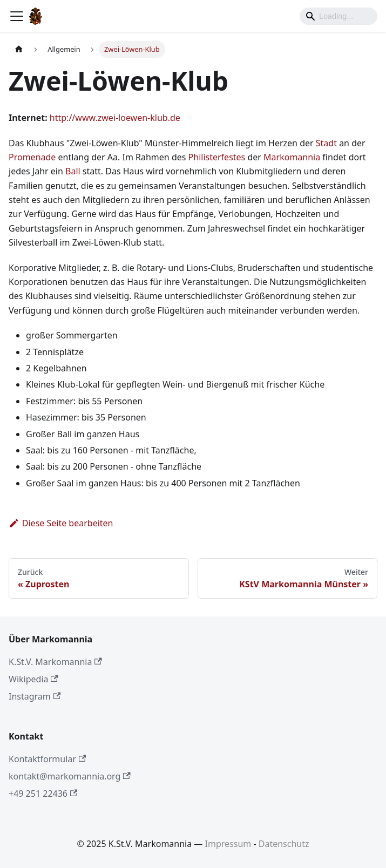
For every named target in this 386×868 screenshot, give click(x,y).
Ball (73, 171)
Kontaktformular (47, 759)
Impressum (228, 844)
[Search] (338, 16)
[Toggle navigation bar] (17, 16)
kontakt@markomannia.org (70, 776)
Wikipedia (33, 679)
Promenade (32, 157)
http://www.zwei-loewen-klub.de (115, 118)
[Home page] (19, 49)
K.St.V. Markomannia (55, 662)
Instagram (35, 696)
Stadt (326, 143)
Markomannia (292, 157)
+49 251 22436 (43, 794)
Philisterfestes (217, 157)
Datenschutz (284, 844)
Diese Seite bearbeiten (61, 523)
